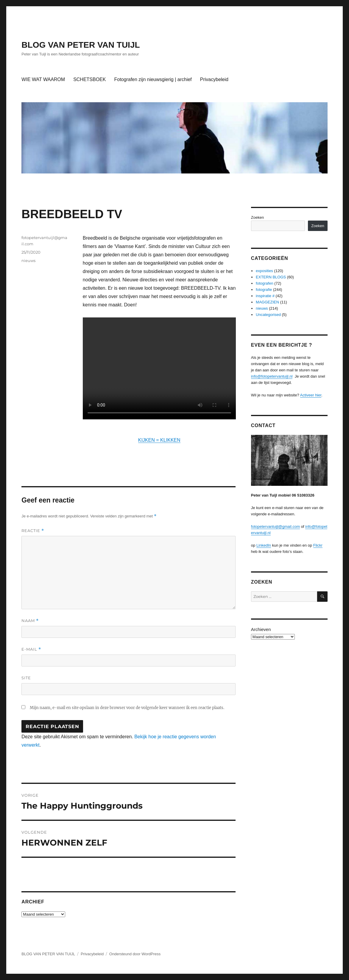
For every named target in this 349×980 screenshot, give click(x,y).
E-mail (31, 649)
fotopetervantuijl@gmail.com (275, 527)
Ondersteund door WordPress (135, 954)
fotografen (265, 283)
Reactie (33, 531)
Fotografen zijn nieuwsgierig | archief (153, 79)
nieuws (28, 260)
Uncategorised (268, 315)
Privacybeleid (214, 79)
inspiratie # (265, 296)
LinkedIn (264, 545)
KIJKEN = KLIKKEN (159, 440)
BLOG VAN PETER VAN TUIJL (81, 45)
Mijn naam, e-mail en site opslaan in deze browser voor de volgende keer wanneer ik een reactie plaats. (127, 708)
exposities (264, 271)
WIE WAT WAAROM (43, 79)
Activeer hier (311, 395)
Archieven (261, 629)
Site (26, 678)
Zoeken (257, 217)
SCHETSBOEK (89, 79)
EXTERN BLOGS (271, 277)
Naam (30, 621)
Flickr (318, 545)
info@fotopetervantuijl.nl (272, 376)
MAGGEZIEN (267, 302)
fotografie (264, 290)
